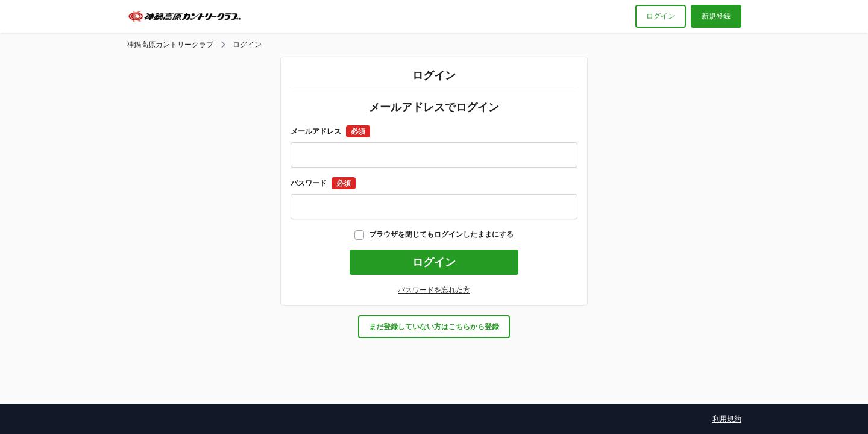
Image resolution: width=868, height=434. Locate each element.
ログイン (661, 16)
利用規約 (727, 419)
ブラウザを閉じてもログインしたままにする (434, 234)
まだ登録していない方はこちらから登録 (434, 327)
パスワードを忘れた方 (434, 290)
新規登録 (716, 16)
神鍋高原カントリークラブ (170, 45)
